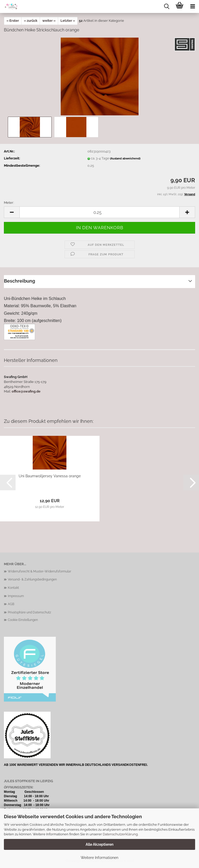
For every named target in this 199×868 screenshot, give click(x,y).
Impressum (16, 596)
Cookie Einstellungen (23, 620)
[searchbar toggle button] (167, 6)
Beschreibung (19, 281)
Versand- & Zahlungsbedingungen (32, 579)
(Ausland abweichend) (125, 159)
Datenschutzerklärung (120, 834)
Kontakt (13, 588)
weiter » (49, 21)
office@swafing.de (26, 391)
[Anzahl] (99, 212)
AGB (11, 604)
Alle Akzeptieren (99, 844)
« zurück (31, 21)
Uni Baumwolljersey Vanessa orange (50, 476)
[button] (12, 212)
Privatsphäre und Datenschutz (29, 612)
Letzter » (68, 21)
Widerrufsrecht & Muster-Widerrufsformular (39, 571)
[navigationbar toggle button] (193, 6)
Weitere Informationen (99, 858)
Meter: (9, 203)
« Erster (13, 21)
